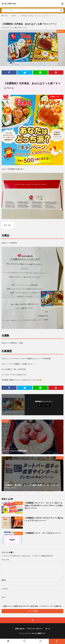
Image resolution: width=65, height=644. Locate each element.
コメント (5, 560)
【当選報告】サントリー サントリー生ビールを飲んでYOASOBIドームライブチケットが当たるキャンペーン (44, 506)
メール (5, 589)
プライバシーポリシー (35, 629)
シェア (24, 641)
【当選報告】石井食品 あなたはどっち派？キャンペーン (37, 16)
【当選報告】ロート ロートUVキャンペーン (43, 533)
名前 (4, 580)
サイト (4, 597)
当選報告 (14, 16)
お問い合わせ (20, 629)
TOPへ (57, 641)
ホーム (48, 629)
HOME (6, 16)
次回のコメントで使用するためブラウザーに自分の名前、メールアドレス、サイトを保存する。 (33, 606)
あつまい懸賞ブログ (39, 633)
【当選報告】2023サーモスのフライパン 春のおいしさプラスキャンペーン (44, 519)
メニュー (41, 641)
